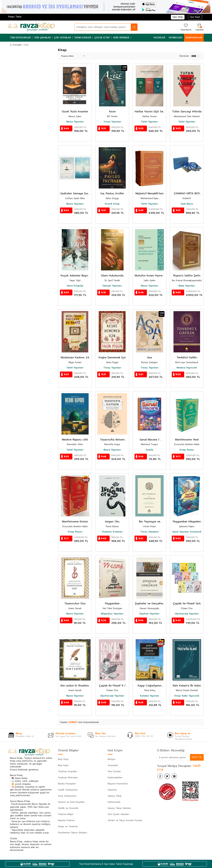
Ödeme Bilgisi (66, 814)
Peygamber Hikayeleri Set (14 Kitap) (187, 522)
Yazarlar (159, 38)
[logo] (31, 27)
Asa (149, 358)
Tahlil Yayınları (149, 122)
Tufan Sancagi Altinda (187, 112)
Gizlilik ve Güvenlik (68, 808)
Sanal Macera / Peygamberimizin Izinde (150, 440)
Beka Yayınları (187, 286)
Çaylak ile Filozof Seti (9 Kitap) (187, 604)
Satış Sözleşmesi (67, 796)
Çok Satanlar (62, 38)
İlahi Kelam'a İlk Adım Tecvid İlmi (187, 686)
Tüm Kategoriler (20, 38)
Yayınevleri (175, 38)
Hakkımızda (114, 802)
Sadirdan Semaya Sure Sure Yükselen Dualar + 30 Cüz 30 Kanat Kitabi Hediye (75, 194)
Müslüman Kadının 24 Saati (75, 358)
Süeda (149, 450)
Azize (112, 112)
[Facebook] (161, 777)
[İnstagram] (177, 777)
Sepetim (112, 790)
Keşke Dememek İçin (112, 358)
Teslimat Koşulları (67, 771)
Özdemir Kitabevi (112, 532)
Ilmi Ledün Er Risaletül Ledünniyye (75, 686)
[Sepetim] (199, 27)
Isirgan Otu (112, 522)
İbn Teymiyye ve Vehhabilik (150, 522)
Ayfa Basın (187, 204)
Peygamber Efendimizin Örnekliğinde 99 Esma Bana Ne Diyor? (112, 604)
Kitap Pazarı (187, 450)
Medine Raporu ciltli (75, 440)
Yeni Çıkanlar (42, 38)
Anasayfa (16, 45)
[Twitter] (169, 777)
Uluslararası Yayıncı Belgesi (73, 833)
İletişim (111, 759)
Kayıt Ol (197, 757)
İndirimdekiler (115, 778)
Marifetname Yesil (187, 440)
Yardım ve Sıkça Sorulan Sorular (125, 820)
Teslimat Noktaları (68, 778)
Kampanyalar (194, 38)
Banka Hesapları (67, 784)
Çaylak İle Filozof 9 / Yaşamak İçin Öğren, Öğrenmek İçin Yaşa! (112, 686)
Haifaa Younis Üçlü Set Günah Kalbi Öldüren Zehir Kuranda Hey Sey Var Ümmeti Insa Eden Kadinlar (149, 112)
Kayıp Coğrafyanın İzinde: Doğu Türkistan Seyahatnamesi (149, 686)
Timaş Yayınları (112, 122)
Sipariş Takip (115, 796)
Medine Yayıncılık (187, 368)
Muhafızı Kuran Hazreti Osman (149, 276)
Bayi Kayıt (63, 765)
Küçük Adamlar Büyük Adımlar (75, 276)
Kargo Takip (15, 17)
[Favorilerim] (186, 27)
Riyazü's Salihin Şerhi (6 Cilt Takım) (187, 276)
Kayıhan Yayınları (149, 614)
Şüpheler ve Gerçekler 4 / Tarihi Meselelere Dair (149, 604)
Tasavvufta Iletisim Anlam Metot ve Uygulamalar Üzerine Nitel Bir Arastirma (112, 440)
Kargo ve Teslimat (68, 826)
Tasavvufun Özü (75, 604)
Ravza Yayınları (75, 122)
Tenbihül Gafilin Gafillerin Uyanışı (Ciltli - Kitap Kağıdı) (187, 358)
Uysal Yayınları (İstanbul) (187, 532)
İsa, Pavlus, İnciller (112, 194)
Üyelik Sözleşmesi (68, 790)
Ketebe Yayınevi (149, 696)
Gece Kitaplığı (75, 286)
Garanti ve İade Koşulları (71, 802)
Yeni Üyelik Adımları (118, 814)
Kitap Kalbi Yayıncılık (187, 696)
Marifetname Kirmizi (75, 522)
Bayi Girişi (63, 759)
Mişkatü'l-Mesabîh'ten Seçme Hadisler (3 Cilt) (149, 194)
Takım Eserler (83, 38)
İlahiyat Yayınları (112, 286)
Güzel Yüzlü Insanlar (75, 112)
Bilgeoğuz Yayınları (112, 614)
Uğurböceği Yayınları (187, 614)
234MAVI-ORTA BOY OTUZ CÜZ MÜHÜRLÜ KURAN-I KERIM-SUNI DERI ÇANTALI (187, 194)
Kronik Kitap (112, 204)
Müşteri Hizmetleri (118, 784)
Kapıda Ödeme (66, 820)
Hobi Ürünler (121, 38)
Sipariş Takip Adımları (119, 808)
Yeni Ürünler (114, 771)
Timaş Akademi (149, 532)
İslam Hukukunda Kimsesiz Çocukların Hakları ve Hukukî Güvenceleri (112, 276)
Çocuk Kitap (102, 38)
